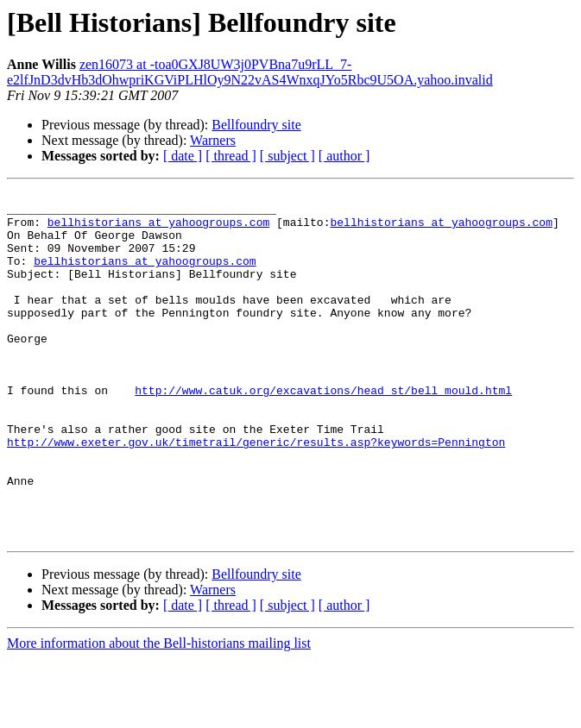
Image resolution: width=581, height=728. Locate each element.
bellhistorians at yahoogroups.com (158, 229)
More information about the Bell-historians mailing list (159, 713)
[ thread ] (231, 156)
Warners (213, 140)
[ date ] (183, 156)
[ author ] (344, 156)
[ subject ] (287, 156)
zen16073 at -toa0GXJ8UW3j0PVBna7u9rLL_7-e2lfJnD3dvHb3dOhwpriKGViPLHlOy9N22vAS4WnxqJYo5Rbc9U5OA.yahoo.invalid (250, 72)
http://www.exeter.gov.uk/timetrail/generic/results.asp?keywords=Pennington (256, 493)
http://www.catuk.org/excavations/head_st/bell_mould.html (323, 431)
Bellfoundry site (256, 125)
